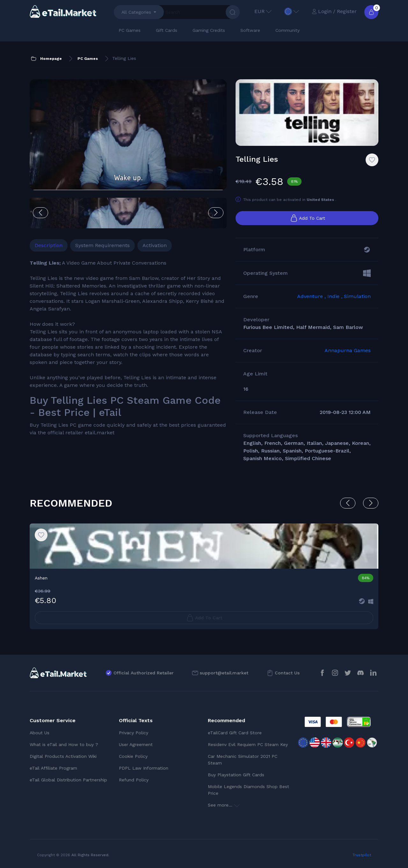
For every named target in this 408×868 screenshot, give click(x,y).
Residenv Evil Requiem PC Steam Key (248, 744)
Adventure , (312, 296)
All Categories (136, 12)
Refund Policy (134, 780)
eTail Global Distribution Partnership (68, 780)
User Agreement (136, 744)
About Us (40, 733)
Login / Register (334, 11)
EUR (263, 11)
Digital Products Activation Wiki (63, 756)
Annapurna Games (348, 350)
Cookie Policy (133, 756)
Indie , (336, 296)
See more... (224, 805)
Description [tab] (49, 245)
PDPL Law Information (144, 768)
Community (288, 30)
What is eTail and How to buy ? (64, 744)
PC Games (130, 30)
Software (250, 30)
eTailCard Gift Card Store (235, 733)
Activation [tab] (155, 245)
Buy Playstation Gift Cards (236, 775)
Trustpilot (362, 855)
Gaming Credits (209, 30)
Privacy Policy (134, 733)
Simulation (357, 296)
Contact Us (287, 673)
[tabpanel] (128, 348)
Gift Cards (167, 30)
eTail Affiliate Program (53, 768)
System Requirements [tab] (102, 245)
